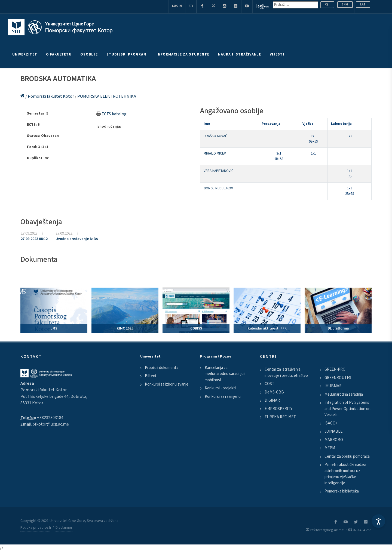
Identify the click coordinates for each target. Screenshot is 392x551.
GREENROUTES (338, 378)
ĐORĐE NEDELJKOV (218, 188)
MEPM (330, 448)
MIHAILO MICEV (215, 153)
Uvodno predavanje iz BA (77, 239)
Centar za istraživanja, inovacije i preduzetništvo (286, 373)
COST (269, 384)
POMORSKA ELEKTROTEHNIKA (107, 96)
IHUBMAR (333, 386)
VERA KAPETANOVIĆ (218, 171)
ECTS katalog (114, 114)
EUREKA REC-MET (280, 417)
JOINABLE (333, 431)
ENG (345, 4)
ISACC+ (331, 423)
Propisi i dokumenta (162, 368)
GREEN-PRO (335, 369)
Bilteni (150, 376)
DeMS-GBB (274, 392)
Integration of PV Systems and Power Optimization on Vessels (347, 409)
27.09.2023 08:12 (34, 239)
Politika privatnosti (36, 528)
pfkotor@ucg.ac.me (51, 424)
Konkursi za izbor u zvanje (167, 384)
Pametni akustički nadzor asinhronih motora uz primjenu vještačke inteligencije (346, 474)
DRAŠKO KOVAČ (215, 136)
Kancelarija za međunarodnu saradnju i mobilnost (225, 374)
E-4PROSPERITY (278, 409)
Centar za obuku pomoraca (347, 456)
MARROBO (334, 440)
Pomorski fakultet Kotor (51, 96)
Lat (363, 4)
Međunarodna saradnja (344, 394)
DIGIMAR (272, 400)
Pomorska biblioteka (342, 491)
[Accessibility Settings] (378, 521)
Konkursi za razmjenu (223, 397)
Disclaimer (64, 528)
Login (177, 6)
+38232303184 (50, 418)
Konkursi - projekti (220, 388)
